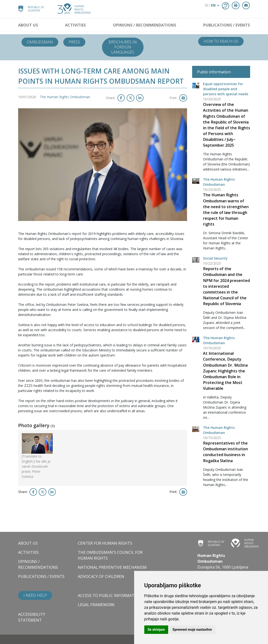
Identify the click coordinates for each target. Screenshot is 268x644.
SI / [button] (210, 5)
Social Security (215, 258)
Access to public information (110, 596)
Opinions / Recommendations (145, 25)
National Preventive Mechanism (112, 567)
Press (74, 42)
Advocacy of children (101, 576)
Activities (75, 25)
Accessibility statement (32, 617)
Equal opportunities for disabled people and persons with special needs (226, 89)
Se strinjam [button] (156, 630)
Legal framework (96, 605)
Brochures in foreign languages (123, 47)
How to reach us (221, 41)
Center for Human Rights (105, 543)
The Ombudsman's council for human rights (110, 555)
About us (28, 25)
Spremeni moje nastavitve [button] (192, 630)
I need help (35, 595)
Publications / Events (227, 25)
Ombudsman (40, 42)
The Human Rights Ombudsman (65, 97)
